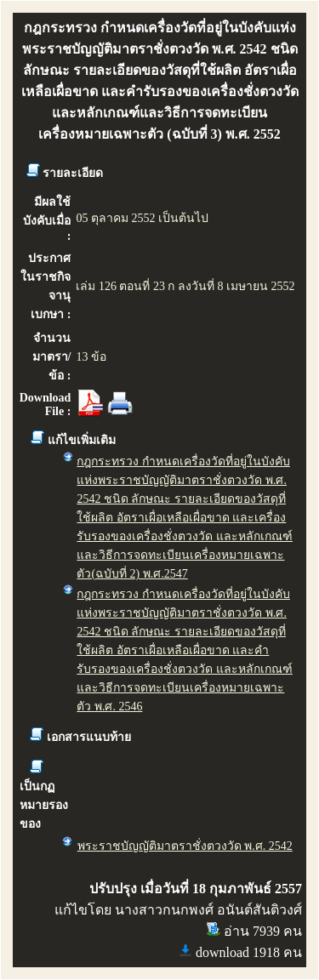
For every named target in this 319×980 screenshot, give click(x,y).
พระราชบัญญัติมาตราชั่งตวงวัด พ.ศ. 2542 (185, 846)
